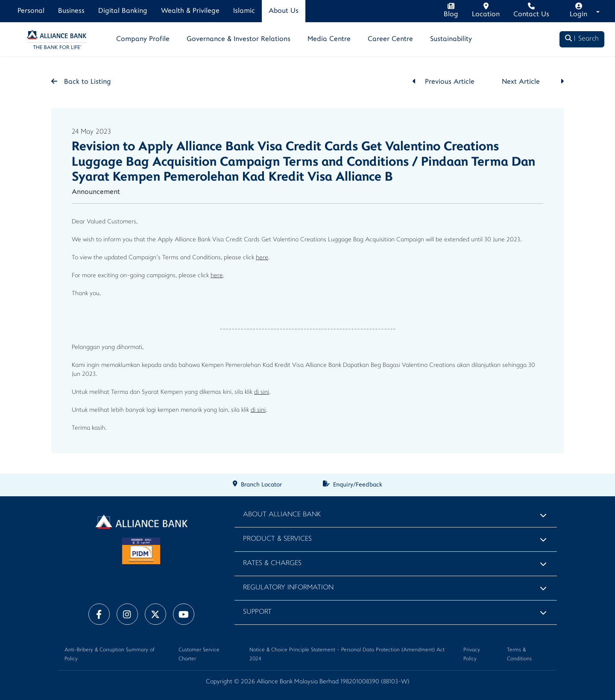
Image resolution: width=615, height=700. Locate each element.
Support (257, 612)
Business (71, 11)
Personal (31, 11)
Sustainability (451, 39)
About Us (284, 11)
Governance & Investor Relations (239, 39)
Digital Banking (123, 11)
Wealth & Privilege (190, 11)
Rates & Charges (272, 564)
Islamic (244, 11)
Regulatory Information (288, 588)
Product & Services (277, 539)
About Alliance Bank (282, 515)
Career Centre (390, 39)
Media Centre (329, 39)
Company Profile (143, 39)
